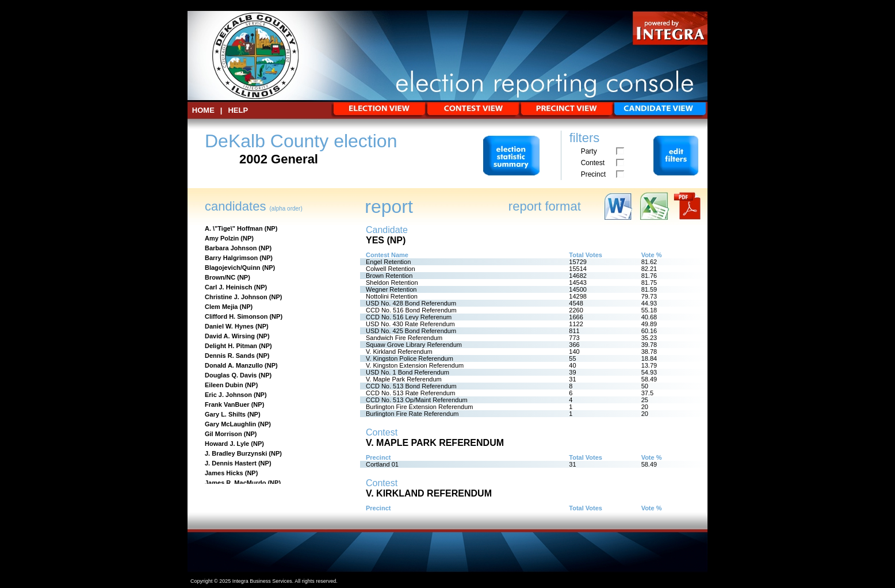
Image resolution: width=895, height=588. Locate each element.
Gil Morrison (223, 434)
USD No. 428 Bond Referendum (411, 303)
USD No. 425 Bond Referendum (411, 331)
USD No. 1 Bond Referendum (408, 372)
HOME (203, 110)
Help (238, 110)
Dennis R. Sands (230, 356)
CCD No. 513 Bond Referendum (411, 386)
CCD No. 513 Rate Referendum (410, 393)
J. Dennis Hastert (231, 463)
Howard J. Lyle (227, 444)
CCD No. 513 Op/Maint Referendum (417, 400)
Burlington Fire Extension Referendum (419, 407)
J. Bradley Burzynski (236, 453)
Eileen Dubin (224, 385)
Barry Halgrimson (231, 258)
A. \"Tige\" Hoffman (234, 228)
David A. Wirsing (230, 336)
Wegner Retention (391, 289)
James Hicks (224, 473)
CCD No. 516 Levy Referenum (409, 317)
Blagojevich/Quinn (233, 268)
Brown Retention (389, 276)
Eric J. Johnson (228, 395)
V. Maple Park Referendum (404, 379)
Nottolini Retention (392, 296)
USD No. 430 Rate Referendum (410, 324)
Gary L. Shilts (225, 414)
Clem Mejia (221, 307)
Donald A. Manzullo (234, 365)
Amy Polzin (222, 238)
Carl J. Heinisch (229, 287)
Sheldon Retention (392, 282)
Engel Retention (388, 262)
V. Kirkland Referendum (399, 352)
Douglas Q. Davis (231, 375)
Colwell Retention (391, 269)
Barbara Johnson (231, 248)
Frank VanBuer (227, 404)
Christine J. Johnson (236, 297)
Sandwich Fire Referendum (404, 338)
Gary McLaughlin (230, 424)
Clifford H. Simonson (236, 316)
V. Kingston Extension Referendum (415, 365)
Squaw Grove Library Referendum (414, 345)
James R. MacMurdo (235, 483)
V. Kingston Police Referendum (410, 358)
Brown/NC (220, 277)
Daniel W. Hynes (229, 326)
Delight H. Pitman (231, 346)
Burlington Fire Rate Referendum (412, 414)
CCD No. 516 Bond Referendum (411, 310)
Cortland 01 (382, 464)
